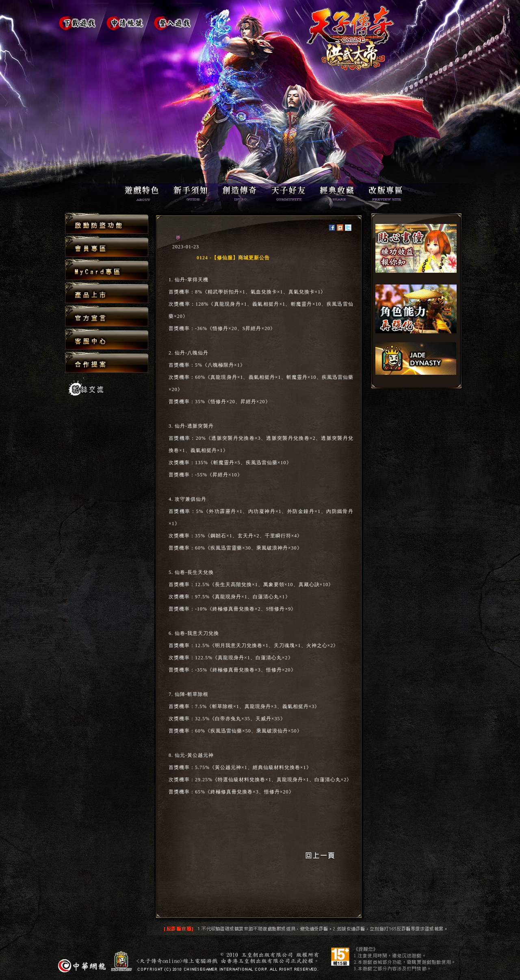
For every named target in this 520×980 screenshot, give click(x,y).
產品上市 (107, 293)
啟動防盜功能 (107, 224)
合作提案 (107, 362)
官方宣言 (107, 316)
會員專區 (107, 247)
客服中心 (107, 340)
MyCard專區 (107, 270)
